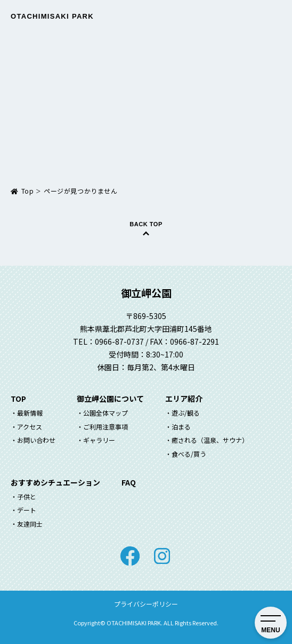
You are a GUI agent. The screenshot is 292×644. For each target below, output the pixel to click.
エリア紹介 (184, 399)
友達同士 (30, 524)
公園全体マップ (106, 413)
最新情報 (30, 413)
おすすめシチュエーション (55, 482)
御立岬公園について (110, 399)
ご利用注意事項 (106, 427)
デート (27, 510)
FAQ (129, 482)
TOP (18, 399)
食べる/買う (189, 454)
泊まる (181, 427)
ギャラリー (99, 440)
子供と (27, 496)
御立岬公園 (146, 293)
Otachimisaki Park (52, 16)
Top (28, 191)
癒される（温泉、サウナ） (210, 440)
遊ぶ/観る (186, 413)
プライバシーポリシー (146, 604)
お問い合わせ (36, 440)
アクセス (30, 427)
